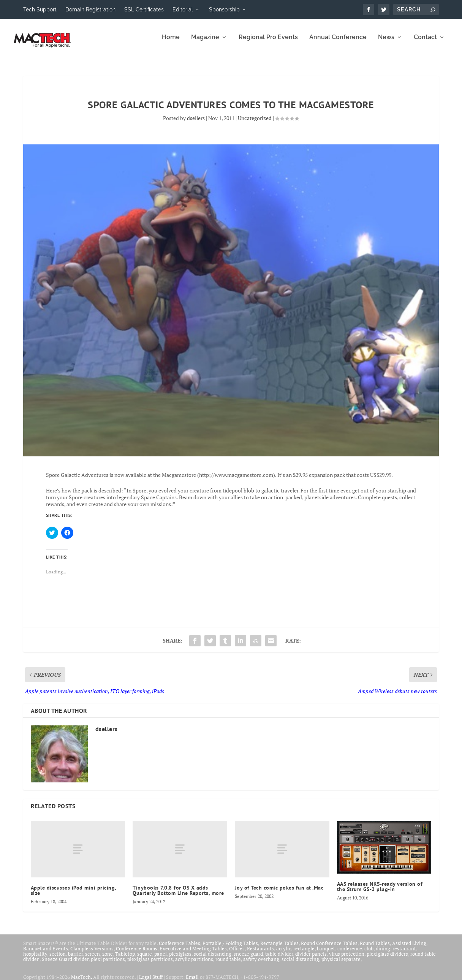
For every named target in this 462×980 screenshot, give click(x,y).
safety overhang (261, 964)
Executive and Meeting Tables (193, 954)
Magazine (205, 43)
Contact (425, 43)
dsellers (196, 123)
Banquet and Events (46, 954)
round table (228, 964)
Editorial (183, 9)
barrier (75, 959)
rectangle (304, 954)
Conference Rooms (137, 954)
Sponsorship (224, 9)
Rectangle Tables (279, 948)
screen (93, 959)
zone (108, 959)
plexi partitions (108, 964)
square (145, 959)
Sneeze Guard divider (65, 964)
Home (171, 43)
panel (161, 959)
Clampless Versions (92, 954)
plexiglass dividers (387, 959)
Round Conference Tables (329, 948)
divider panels (311, 959)
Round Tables (375, 948)
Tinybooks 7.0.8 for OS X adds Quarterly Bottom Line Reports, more (178, 896)
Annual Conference (338, 43)
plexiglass (180, 959)
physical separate (341, 964)
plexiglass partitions (150, 964)
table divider (279, 959)
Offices (237, 954)
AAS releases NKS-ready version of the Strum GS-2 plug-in (380, 892)
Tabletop (125, 959)
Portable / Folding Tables (230, 948)
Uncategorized (255, 123)
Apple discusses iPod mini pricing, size (74, 896)
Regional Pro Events (268, 43)
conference (350, 954)
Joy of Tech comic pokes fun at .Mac (279, 893)
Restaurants (260, 954)
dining (383, 954)
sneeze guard (248, 959)
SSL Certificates (144, 9)
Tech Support (40, 9)
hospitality (35, 959)
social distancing (213, 959)
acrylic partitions (194, 964)
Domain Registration (90, 9)
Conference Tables (180, 948)
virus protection (347, 959)
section (58, 959)
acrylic (284, 954)
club (369, 954)
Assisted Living (409, 948)
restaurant (404, 954)
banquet (326, 954)
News (386, 43)
